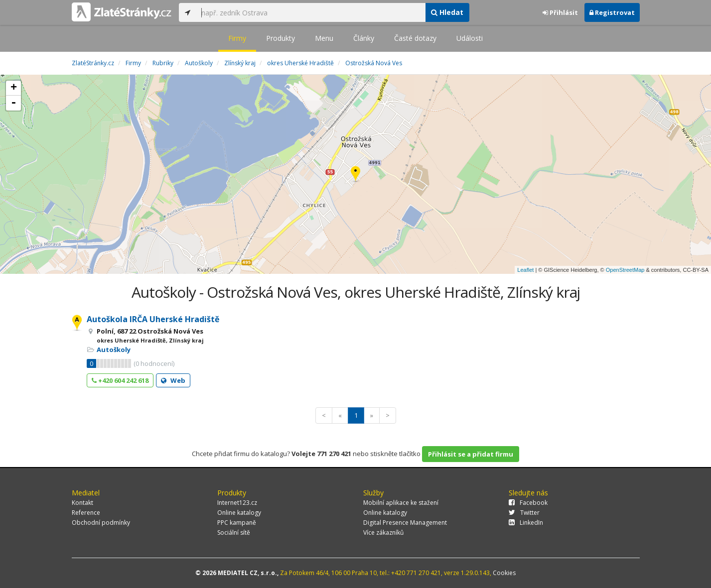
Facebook (528, 503)
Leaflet (525, 270)
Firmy (237, 38)
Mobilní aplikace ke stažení (401, 503)
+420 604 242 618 (120, 380)
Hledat (447, 12)
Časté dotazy (415, 38)
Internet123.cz (237, 503)
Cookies (504, 573)
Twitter (524, 513)
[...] (311, 12)
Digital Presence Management (405, 523)
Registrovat (612, 12)
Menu (324, 38)
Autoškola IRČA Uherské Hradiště (153, 319)
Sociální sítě (234, 532)
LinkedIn (526, 523)
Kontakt (82, 503)
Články (364, 38)
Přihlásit (560, 12)
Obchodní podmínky (101, 523)
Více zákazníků (383, 532)
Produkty (281, 38)
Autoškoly (114, 350)
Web (173, 380)
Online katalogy (239, 513)
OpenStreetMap (625, 270)
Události (470, 38)
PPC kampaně (237, 523)
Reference (86, 513)
